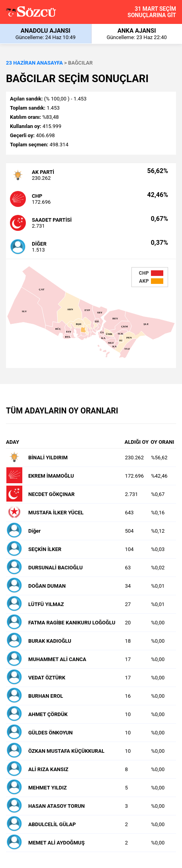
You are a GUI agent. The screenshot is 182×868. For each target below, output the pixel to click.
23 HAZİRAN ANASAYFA (34, 63)
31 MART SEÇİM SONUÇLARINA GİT (152, 12)
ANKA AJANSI (137, 34)
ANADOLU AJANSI (46, 34)
